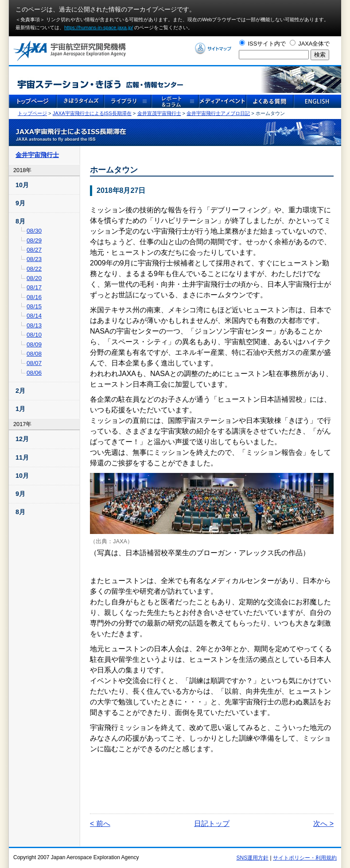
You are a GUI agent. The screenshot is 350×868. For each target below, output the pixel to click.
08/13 (34, 325)
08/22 (34, 269)
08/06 (34, 373)
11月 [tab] (22, 457)
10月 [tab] (22, 185)
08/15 (34, 306)
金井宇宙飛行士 (37, 155)
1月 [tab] (20, 409)
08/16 (34, 297)
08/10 (34, 335)
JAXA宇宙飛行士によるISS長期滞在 (92, 113)
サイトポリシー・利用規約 (305, 858)
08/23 (34, 259)
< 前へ (100, 824)
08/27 (34, 250)
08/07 (34, 363)
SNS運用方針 (253, 858)
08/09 (34, 344)
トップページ (32, 113)
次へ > (323, 824)
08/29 (34, 240)
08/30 (34, 231)
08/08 (34, 354)
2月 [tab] (20, 391)
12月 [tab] (22, 439)
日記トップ (212, 824)
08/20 (34, 278)
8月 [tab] (20, 221)
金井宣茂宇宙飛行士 (159, 113)
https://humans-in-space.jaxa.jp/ (99, 27)
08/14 (34, 316)
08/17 (34, 287)
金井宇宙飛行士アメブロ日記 (218, 113)
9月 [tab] (20, 203)
